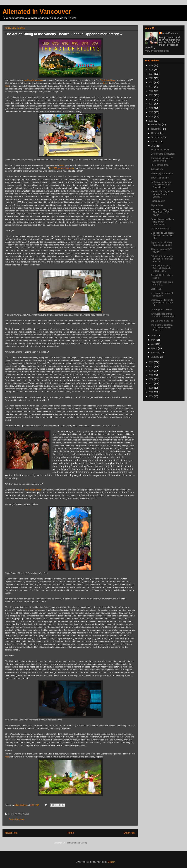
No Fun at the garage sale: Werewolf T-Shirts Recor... (161, 185)
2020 (151, 91)
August (155, 142)
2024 (151, 74)
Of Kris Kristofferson (160, 229)
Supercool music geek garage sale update (161, 244)
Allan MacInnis (170, 33)
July (153, 146)
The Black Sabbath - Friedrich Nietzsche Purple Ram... (161, 268)
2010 (151, 371)
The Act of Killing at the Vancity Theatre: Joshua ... (162, 194)
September (157, 137)
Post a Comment (16, 819)
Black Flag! (156, 289)
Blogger (111, 862)
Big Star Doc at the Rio (162, 321)
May (153, 340)
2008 (151, 379)
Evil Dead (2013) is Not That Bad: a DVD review (162, 212)
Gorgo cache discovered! (163, 154)
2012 (151, 362)
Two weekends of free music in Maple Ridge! (163, 315)
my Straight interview (33, 80)
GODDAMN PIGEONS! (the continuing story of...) (162, 303)
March (155, 348)
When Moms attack (160, 150)
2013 (151, 121)
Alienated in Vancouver (37, 12)
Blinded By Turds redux (162, 173)
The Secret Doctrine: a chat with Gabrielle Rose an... (162, 328)
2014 (151, 116)
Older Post (129, 833)
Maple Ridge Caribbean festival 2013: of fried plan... (162, 235)
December (156, 124)
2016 (151, 108)
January (155, 357)
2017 (151, 104)
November (156, 129)
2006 (151, 388)
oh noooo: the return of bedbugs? (162, 294)
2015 (151, 112)
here (105, 83)
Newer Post (11, 833)
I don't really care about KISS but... (162, 283)
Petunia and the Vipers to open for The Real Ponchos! (162, 259)
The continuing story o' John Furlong (162, 159)
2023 (151, 78)
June (154, 336)
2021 (151, 87)
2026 (151, 65)
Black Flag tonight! (160, 178)
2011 (151, 366)
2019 (151, 95)
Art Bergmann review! (161, 309)
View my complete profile (157, 51)
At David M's (157, 169)
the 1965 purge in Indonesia (62, 168)
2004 (151, 396)
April (154, 344)
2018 (151, 99)
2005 (151, 392)
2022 (151, 82)
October (155, 133)
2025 (151, 70)
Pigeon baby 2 (158, 201)
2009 (151, 375)
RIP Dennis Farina (160, 165)
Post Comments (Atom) (76, 843)
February (156, 353)
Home (71, 833)
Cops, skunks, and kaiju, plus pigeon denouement (163, 222)
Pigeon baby (157, 205)
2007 (151, 383)
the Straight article (33, 490)
